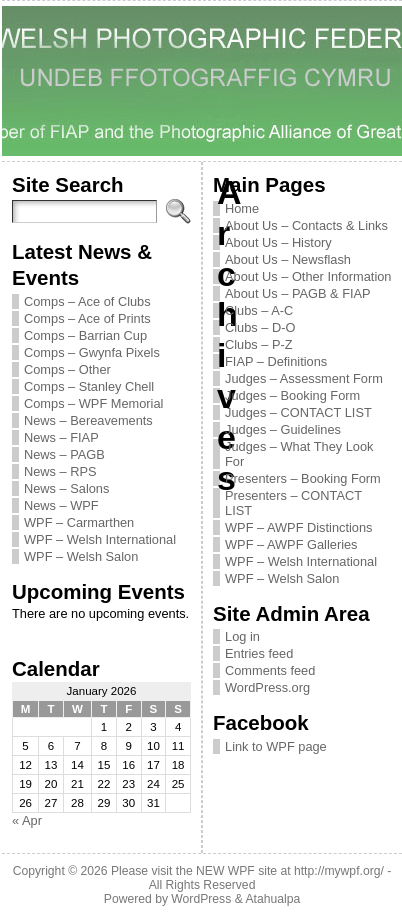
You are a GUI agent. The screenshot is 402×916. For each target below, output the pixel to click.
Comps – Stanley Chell (89, 386)
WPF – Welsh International (100, 539)
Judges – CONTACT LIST (298, 412)
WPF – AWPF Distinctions (298, 527)
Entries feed (259, 653)
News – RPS (60, 471)
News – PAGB (64, 454)
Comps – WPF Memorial (93, 403)
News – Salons (66, 488)
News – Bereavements (88, 420)
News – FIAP (61, 437)
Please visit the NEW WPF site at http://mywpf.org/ (247, 871)
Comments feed (270, 670)
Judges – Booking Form (292, 395)
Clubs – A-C (259, 310)
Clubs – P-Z (259, 344)
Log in (242, 636)
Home (242, 208)
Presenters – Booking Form (303, 478)
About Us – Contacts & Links (306, 225)
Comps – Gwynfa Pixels (92, 352)
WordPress (201, 899)
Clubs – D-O (260, 327)
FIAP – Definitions (276, 361)
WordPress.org (267, 687)
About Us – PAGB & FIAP (298, 293)
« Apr (27, 820)
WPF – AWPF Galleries (291, 544)
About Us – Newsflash (288, 259)
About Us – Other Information (308, 276)
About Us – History (278, 242)
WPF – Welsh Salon (81, 556)
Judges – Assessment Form (304, 378)
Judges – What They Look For (299, 454)
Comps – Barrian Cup (85, 335)
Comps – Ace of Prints (87, 318)
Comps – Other (67, 369)
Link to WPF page (276, 746)
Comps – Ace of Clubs (87, 301)
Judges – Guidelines (283, 429)
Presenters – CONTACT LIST (293, 503)
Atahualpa (272, 899)
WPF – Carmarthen (79, 522)
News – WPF (61, 505)
